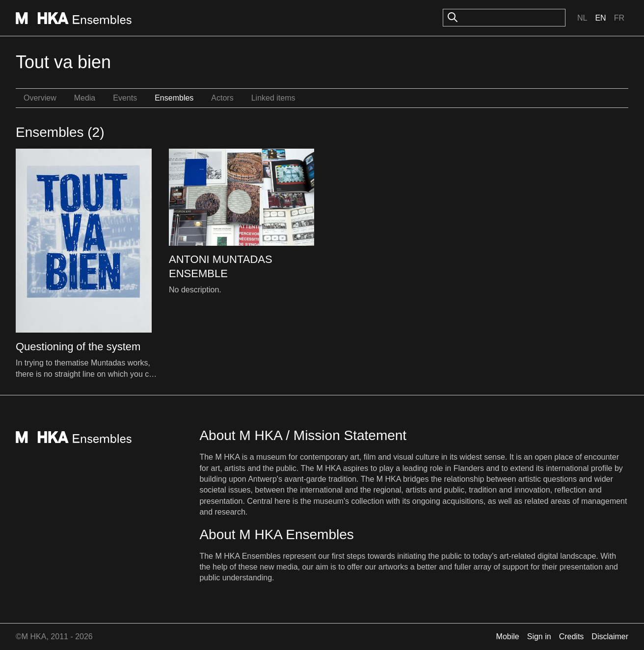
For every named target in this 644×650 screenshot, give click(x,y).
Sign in (539, 637)
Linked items (273, 98)
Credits (572, 637)
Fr (619, 18)
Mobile (508, 637)
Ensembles (174, 98)
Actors (222, 98)
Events (125, 98)
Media (85, 98)
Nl (582, 18)
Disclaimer (610, 637)
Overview (40, 98)
